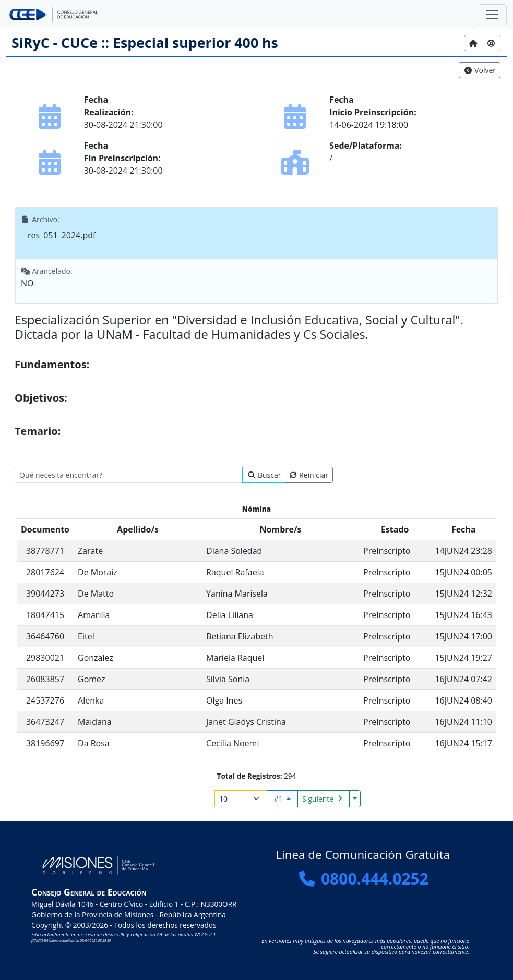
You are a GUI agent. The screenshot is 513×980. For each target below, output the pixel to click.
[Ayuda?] (491, 43)
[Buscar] (264, 475)
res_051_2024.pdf (62, 235)
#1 (279, 799)
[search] (129, 475)
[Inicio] (473, 43)
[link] (480, 70)
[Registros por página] (241, 799)
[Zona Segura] (492, 15)
